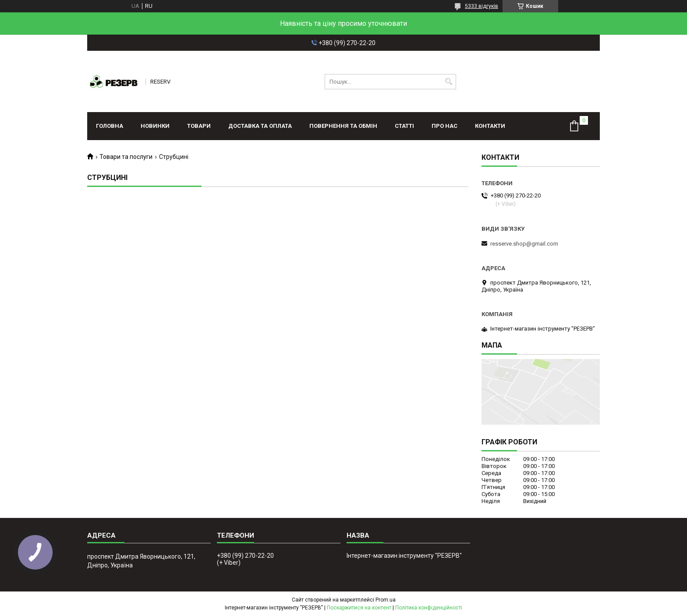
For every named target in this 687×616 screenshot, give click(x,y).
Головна (110, 126)
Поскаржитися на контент (359, 608)
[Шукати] (448, 82)
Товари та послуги (126, 157)
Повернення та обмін (343, 126)
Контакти (490, 126)
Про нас (444, 126)
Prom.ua (386, 600)
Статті (404, 126)
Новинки (155, 126)
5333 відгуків (482, 6)
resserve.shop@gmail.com (524, 244)
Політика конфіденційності (429, 608)
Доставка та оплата (260, 126)
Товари (199, 126)
